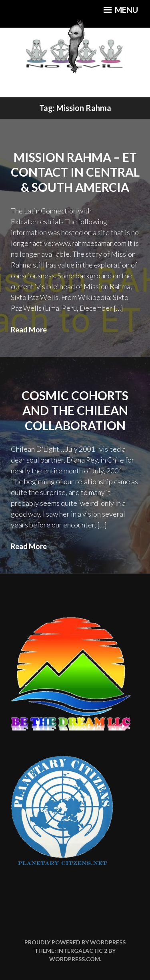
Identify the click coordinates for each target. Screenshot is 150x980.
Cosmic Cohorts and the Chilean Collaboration (75, 410)
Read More (29, 330)
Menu (121, 10)
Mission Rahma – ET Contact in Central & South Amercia (75, 172)
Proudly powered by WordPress (75, 942)
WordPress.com (75, 959)
